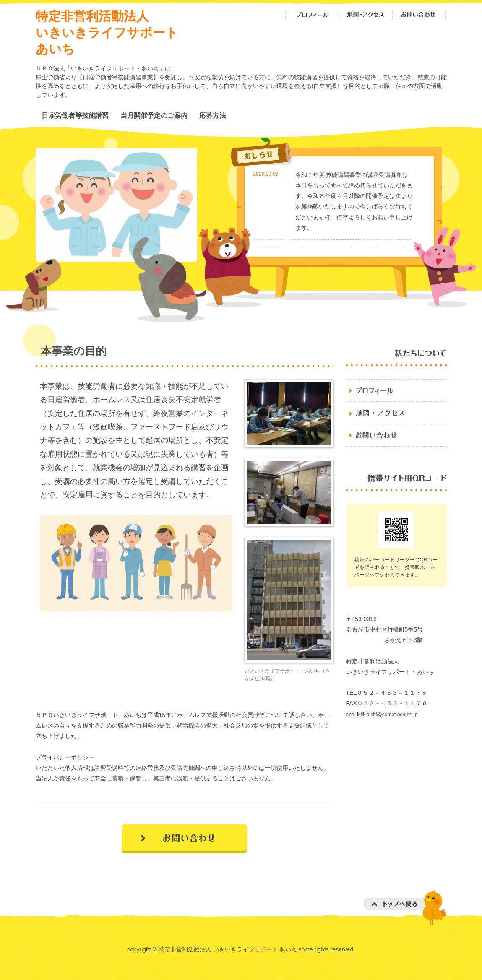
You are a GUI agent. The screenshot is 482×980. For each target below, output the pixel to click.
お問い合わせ (419, 15)
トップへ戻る (405, 908)
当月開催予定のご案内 (154, 115)
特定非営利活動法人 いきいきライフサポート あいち (107, 32)
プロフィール (312, 15)
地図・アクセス (366, 15)
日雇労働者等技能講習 (75, 115)
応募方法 (213, 115)
